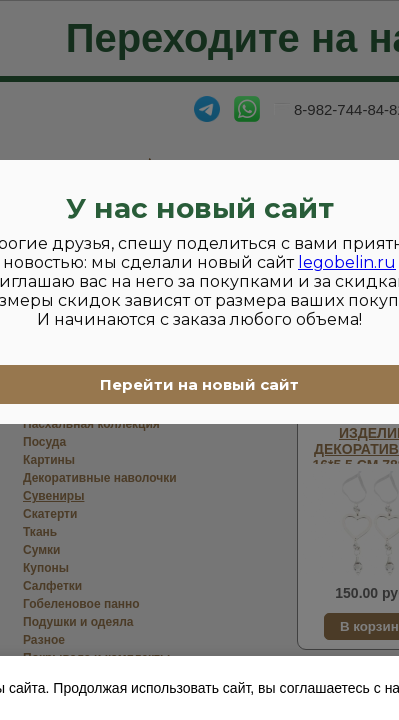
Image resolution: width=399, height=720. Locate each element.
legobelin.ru (347, 262)
